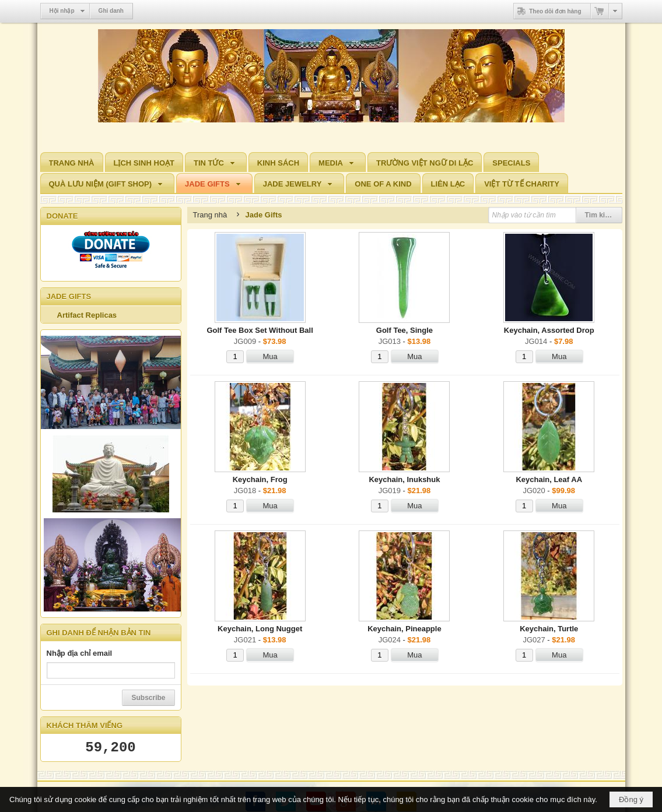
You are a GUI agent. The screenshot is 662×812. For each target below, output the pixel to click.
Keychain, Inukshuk (404, 479)
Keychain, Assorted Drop (549, 330)
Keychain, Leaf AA (549, 479)
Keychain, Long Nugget (260, 629)
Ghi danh (111, 11)
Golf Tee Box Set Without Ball (260, 330)
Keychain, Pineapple (404, 629)
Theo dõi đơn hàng (547, 11)
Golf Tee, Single (404, 330)
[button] (216, 162)
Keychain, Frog (260, 479)
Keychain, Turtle (549, 629)
